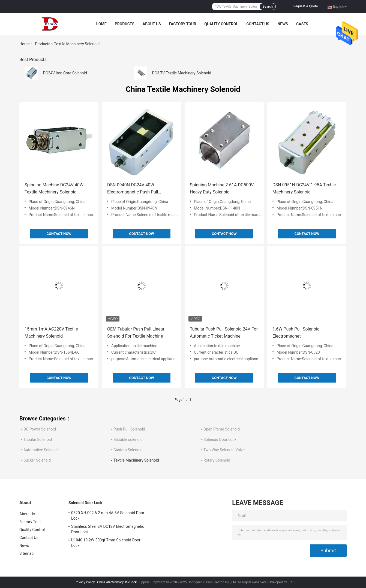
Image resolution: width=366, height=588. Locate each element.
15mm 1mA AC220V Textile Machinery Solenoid (51, 333)
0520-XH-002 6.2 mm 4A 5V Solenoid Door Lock (108, 516)
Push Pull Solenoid (129, 429)
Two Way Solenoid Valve (224, 450)
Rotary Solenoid (217, 460)
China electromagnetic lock (117, 582)
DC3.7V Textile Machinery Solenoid (182, 73)
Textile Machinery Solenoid (136, 460)
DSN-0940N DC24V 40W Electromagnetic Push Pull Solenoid (133, 189)
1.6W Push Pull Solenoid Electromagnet (296, 333)
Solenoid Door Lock (220, 440)
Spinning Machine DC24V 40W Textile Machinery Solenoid (54, 188)
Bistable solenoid (128, 440)
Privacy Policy (85, 582)
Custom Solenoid (128, 450)
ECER (292, 582)
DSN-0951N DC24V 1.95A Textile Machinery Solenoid (304, 188)
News (283, 24)
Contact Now (59, 234)
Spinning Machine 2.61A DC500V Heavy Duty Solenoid (222, 188)
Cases (302, 24)
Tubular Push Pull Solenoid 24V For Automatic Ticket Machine (224, 333)
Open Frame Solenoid (222, 429)
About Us (152, 24)
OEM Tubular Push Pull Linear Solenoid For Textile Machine (136, 333)
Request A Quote (306, 6)
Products (125, 24)
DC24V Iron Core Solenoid (65, 73)
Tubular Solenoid (38, 440)
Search (268, 7)
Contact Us (258, 24)
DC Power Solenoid (40, 429)
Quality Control (221, 24)
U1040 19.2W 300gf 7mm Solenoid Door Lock (106, 543)
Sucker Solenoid (37, 460)
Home (101, 24)
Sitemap (26, 553)
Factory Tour (183, 24)
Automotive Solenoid (41, 450)
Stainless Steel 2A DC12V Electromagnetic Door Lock (108, 529)
